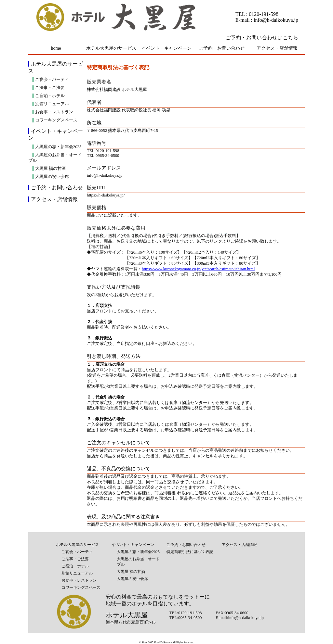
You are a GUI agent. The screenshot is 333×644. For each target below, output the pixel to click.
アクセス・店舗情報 (277, 48)
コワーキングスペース (56, 120)
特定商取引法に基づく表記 (190, 552)
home (56, 48)
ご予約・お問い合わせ (222, 48)
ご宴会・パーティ (52, 80)
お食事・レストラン (54, 112)
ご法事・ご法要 (50, 88)
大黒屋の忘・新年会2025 (58, 147)
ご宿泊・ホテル (50, 96)
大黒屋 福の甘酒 (50, 169)
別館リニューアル (52, 104)
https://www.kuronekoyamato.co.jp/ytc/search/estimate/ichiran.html (198, 269)
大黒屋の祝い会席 (52, 177)
